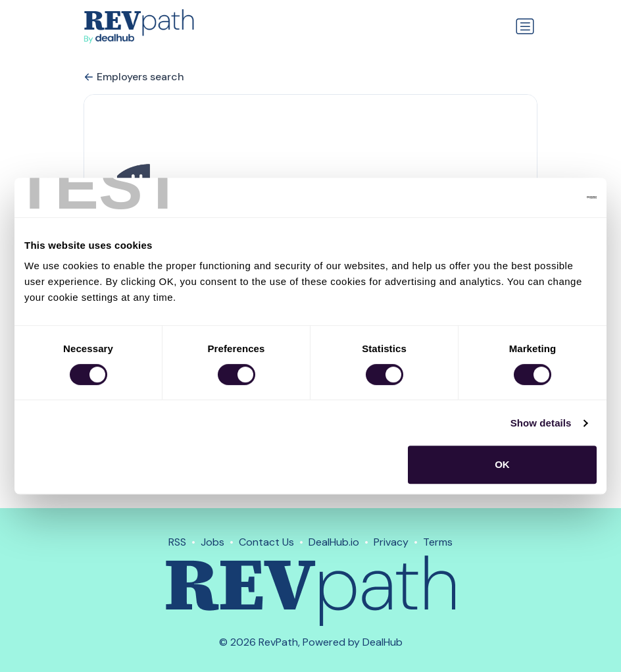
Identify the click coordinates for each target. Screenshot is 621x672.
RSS (177, 542)
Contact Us (266, 542)
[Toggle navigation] (525, 26)
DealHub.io (334, 542)
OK (502, 464)
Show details (541, 423)
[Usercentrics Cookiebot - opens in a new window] (539, 197)
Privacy (391, 542)
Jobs (212, 542)
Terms (438, 542)
